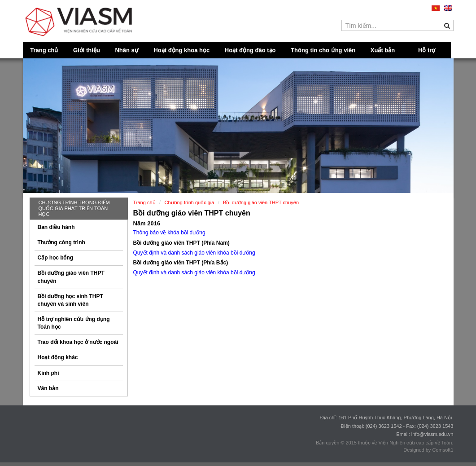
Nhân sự (127, 50)
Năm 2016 (147, 223)
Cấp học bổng (56, 258)
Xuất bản (383, 50)
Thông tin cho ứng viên (323, 50)
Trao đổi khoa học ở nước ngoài (78, 342)
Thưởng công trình (61, 242)
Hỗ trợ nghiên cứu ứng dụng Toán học (74, 323)
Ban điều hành (56, 227)
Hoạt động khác (58, 357)
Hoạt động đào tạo (250, 50)
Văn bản (48, 388)
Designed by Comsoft (427, 450)
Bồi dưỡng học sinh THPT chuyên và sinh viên (70, 300)
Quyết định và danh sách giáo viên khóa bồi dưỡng (194, 273)
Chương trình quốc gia (190, 202)
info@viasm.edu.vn (432, 434)
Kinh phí (48, 373)
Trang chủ (44, 50)
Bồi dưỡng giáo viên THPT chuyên (71, 277)
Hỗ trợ (427, 50)
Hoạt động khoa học (181, 50)
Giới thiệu (87, 50)
